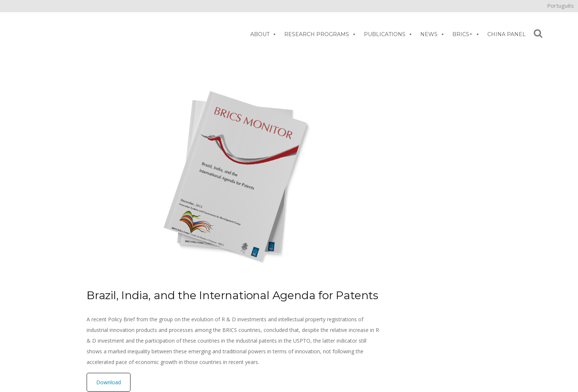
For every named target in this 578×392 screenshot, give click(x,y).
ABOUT (264, 34)
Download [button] (109, 382)
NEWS (433, 34)
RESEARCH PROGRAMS (320, 34)
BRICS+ (466, 34)
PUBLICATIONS (388, 34)
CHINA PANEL (506, 34)
